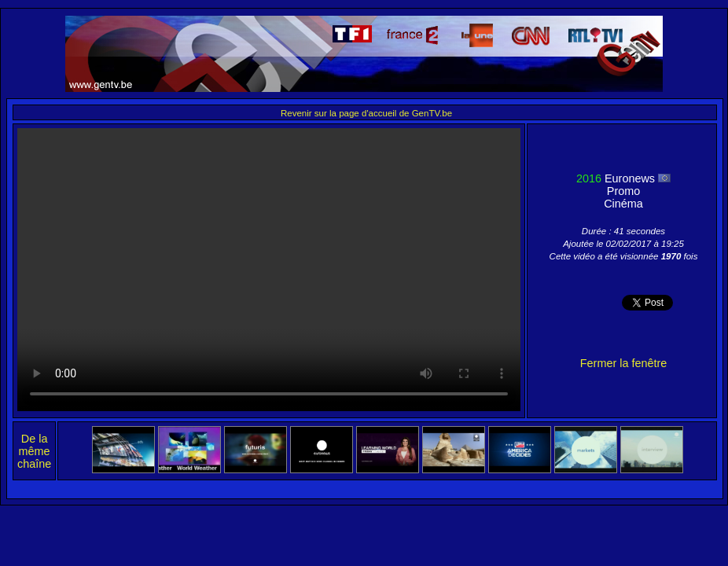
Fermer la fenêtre (623, 363)
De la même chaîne (34, 451)
